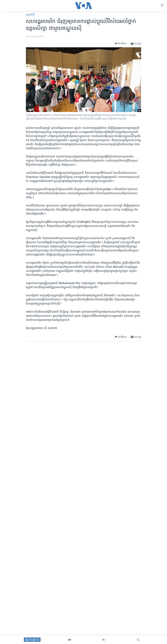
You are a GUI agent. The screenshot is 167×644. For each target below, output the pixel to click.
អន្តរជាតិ (30, 15)
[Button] (121, 44)
